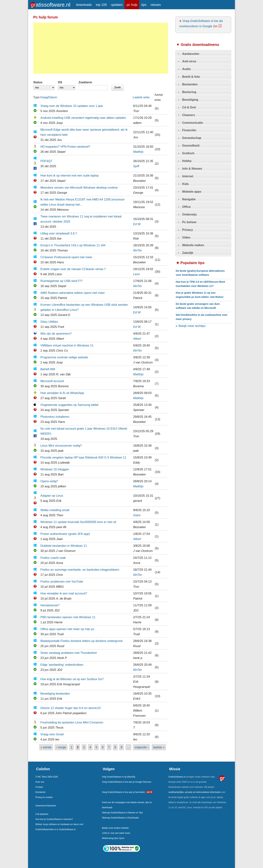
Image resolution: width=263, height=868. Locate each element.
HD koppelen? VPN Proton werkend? (65, 147)
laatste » (159, 747)
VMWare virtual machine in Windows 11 (67, 345)
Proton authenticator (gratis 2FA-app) (65, 534)
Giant (137, 515)
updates (117, 5)
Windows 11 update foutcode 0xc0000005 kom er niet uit (78, 522)
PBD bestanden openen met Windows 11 (68, 617)
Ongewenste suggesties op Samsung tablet (69, 405)
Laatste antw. (141, 97)
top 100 (101, 5)
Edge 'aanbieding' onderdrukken (62, 665)
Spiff (136, 166)
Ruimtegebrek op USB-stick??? (61, 281)
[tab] (203, 54)
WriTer (138, 250)
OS (60, 82)
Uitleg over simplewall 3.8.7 (59, 233)
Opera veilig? (49, 481)
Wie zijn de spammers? (56, 333)
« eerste (46, 747)
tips (144, 5)
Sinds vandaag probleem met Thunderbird (68, 653)
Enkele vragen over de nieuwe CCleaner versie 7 (73, 269)
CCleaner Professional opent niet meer (66, 257)
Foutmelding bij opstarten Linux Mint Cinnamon (72, 722)
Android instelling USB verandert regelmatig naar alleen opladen (83, 118)
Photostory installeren (55, 417)
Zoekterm (85, 82)
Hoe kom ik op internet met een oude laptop (70, 175)
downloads (84, 5)
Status (38, 82)
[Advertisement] (101, 48)
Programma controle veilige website (64, 357)
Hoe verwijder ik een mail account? (64, 593)
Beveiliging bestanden (55, 693)
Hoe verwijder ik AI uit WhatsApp (62, 393)
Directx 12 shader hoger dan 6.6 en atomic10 (70, 708)
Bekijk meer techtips (192, 326)
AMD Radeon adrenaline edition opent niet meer (73, 293)
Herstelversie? (50, 605)
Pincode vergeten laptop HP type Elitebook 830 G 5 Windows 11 (83, 457)
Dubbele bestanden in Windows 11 (64, 546)
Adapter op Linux (52, 496)
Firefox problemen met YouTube (62, 581)
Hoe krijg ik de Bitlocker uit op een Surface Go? (72, 679)
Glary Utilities (49, 322)
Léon (137, 274)
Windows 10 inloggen (55, 469)
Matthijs (138, 152)
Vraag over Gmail (52, 734)
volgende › (141, 747)
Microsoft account (52, 381)
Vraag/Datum (49, 97)
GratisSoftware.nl (177, 777)
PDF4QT (46, 161)
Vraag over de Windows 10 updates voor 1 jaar (72, 106)
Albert (137, 339)
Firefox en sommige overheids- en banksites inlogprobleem (80, 570)
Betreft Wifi (48, 369)
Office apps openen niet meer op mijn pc (67, 629)
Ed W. (137, 224)
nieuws (156, 5)
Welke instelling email (55, 510)
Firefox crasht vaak (53, 558)
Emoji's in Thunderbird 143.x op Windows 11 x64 (73, 245)
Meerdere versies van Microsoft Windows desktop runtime (79, 187)
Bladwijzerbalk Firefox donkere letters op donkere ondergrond (81, 641)
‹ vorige (61, 747)
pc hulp (132, 5)
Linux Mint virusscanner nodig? (61, 446)
